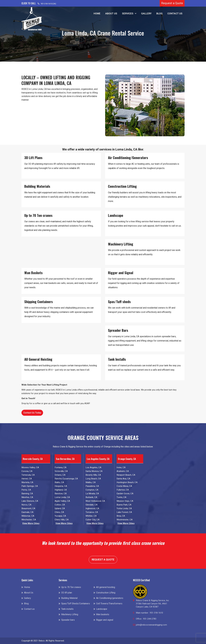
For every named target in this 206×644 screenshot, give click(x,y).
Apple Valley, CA (62, 501)
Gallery (146, 14)
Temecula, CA (28, 475)
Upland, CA (60, 508)
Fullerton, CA (123, 490)
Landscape (102, 609)
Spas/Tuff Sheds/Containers (76, 604)
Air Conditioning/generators (110, 598)
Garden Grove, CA (125, 494)
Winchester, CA (29, 520)
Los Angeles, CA (93, 467)
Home (97, 14)
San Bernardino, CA (65, 459)
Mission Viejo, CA (125, 501)
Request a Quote (172, 3)
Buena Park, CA (124, 505)
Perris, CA (26, 490)
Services (128, 14)
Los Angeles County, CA (98, 459)
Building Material (69, 598)
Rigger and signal (105, 620)
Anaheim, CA (123, 471)
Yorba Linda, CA (124, 508)
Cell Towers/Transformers (109, 604)
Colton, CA (60, 505)
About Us (111, 14)
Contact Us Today (32, 413)
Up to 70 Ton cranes (71, 587)
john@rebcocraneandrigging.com (151, 625)
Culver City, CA (92, 520)
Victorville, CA (61, 471)
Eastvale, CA (27, 512)
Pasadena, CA (92, 486)
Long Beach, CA (93, 479)
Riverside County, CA (33, 459)
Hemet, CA (27, 479)
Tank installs (67, 609)
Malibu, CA (91, 482)
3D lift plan (67, 593)
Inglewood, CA (92, 508)
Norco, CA (26, 505)
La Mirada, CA (92, 494)
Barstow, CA (61, 494)
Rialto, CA (59, 482)
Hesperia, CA (61, 486)
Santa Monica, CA (94, 471)
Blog (159, 14)
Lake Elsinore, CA (30, 501)
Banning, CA (27, 494)
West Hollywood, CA (95, 501)
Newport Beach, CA (126, 475)
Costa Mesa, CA (124, 486)
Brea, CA (121, 516)
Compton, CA (92, 490)
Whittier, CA (91, 516)
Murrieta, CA (27, 482)
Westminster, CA (125, 520)
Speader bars (68, 620)
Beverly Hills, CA (93, 475)
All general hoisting (106, 587)
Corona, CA (27, 471)
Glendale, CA (91, 505)
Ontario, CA (60, 475)
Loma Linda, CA (62, 497)
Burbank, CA (91, 497)
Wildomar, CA (28, 516)
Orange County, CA (127, 459)
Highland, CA (61, 490)
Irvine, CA (121, 467)
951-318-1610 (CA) (48, 4)
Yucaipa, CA (60, 516)
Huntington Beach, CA (127, 482)
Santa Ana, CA (123, 479)
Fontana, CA (61, 467)
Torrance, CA (92, 512)
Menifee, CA (27, 497)
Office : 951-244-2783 (146, 619)
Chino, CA (59, 512)
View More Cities (31, 523)
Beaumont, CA (28, 508)
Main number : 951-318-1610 (149, 613)
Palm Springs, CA (30, 486)
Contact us (175, 14)
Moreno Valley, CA (30, 467)
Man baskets (103, 614)
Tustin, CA (121, 497)
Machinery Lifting (70, 614)
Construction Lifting (106, 593)
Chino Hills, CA (62, 520)
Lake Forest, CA (124, 512)
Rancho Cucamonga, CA (66, 479)
